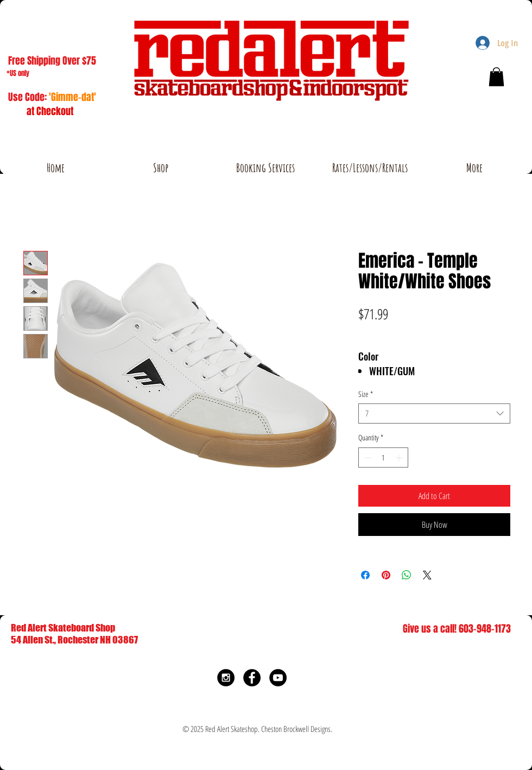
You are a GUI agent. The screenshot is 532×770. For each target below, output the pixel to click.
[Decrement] (367, 457)
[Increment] (400, 457)
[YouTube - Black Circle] (278, 678)
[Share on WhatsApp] (407, 575)
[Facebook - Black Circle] (252, 678)
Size (366, 394)
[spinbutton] (383, 457)
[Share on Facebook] (365, 575)
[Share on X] (427, 575)
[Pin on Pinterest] (386, 575)
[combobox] (434, 414)
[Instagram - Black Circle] (226, 678)
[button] (496, 77)
